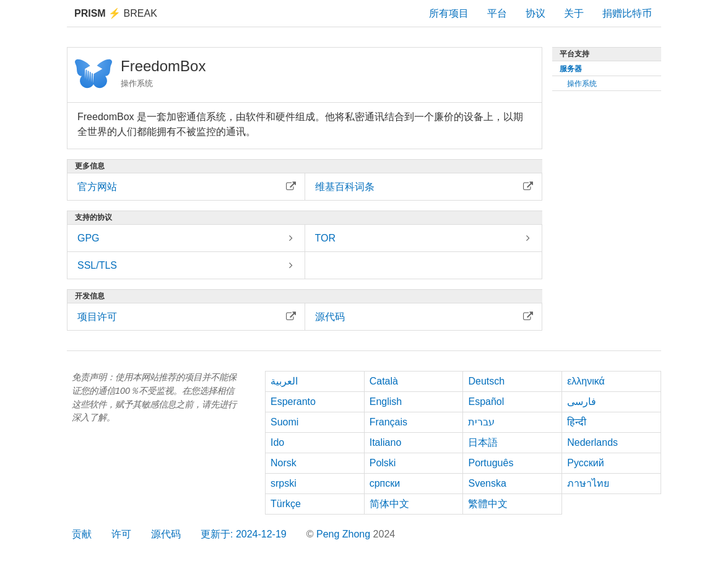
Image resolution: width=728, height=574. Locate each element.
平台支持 (574, 54)
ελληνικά (586, 381)
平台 (497, 13)
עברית (481, 422)
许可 (121, 534)
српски (385, 483)
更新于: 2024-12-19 (244, 534)
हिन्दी (577, 422)
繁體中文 (488, 504)
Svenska (487, 483)
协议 (535, 13)
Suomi (284, 422)
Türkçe (286, 504)
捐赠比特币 (627, 13)
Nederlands (592, 442)
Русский (585, 463)
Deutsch (486, 381)
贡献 (82, 534)
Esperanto (293, 402)
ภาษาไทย (588, 483)
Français (388, 422)
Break (116, 13)
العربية (284, 381)
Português (491, 463)
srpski (284, 483)
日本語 (483, 442)
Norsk (284, 463)
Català (384, 381)
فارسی (582, 402)
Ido (277, 442)
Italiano (386, 442)
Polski (383, 463)
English (386, 402)
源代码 (166, 534)
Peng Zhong (345, 534)
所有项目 (449, 13)
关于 (574, 13)
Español (486, 402)
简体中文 (389, 504)
